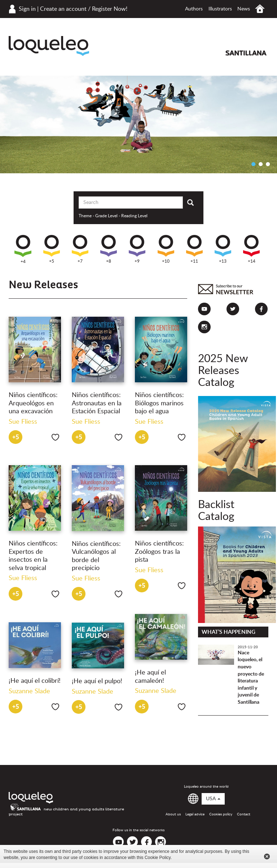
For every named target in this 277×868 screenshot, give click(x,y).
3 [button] (268, 164)
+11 (194, 249)
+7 (80, 249)
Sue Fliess (23, 422)
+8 (109, 249)
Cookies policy (221, 814)
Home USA (260, 9)
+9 (137, 249)
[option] (138, 124)
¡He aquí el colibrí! (35, 681)
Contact (244, 814)
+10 (166, 249)
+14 (251, 249)
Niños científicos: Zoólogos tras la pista (159, 552)
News (244, 9)
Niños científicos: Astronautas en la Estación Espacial (97, 403)
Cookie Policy (158, 858)
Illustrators (220, 9)
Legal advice (195, 814)
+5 (52, 249)
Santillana (246, 53)
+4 (23, 249)
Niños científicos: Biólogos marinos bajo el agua (159, 403)
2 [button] (261, 164)
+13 (223, 249)
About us (173, 814)
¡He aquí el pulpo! (97, 681)
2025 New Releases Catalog (223, 371)
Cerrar (267, 856)
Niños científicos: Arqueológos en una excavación (33, 403)
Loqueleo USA (49, 46)
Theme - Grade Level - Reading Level (113, 216)
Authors (194, 9)
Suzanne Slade (156, 691)
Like (55, 437)
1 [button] (254, 164)
